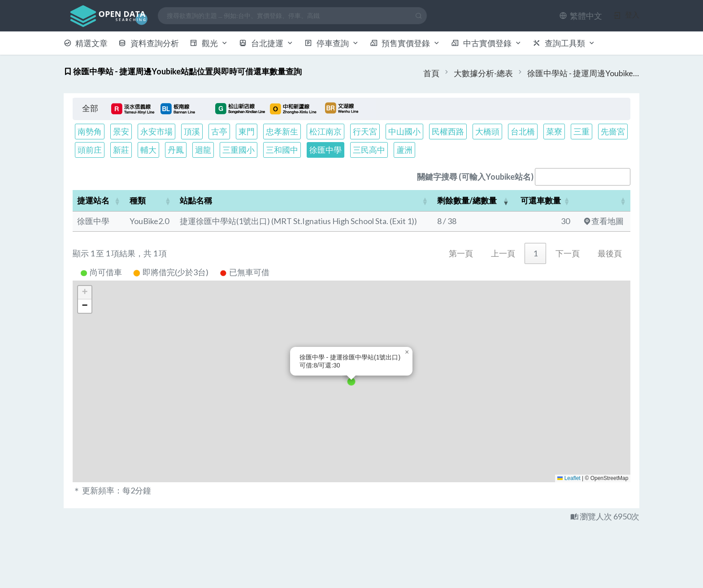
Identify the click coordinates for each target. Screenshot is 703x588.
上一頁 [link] (503, 253)
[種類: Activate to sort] (150, 201)
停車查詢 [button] (332, 43)
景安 (121, 131)
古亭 (219, 131)
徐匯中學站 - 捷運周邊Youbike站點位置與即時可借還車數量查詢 (583, 73)
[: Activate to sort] (602, 201)
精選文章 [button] (86, 43)
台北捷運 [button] (266, 43)
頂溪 (192, 131)
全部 (90, 108)
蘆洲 (404, 150)
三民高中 (369, 150)
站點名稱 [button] (196, 200)
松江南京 (325, 131)
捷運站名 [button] (93, 200)
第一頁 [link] (461, 253)
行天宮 (365, 131)
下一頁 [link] (568, 253)
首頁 (431, 73)
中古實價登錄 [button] (486, 43)
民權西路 (448, 131)
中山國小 (404, 131)
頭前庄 (90, 150)
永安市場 (156, 131)
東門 (247, 131)
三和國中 (282, 150)
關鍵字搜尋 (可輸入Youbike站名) (475, 177)
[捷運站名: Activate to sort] (99, 201)
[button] (581, 16)
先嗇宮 (613, 131)
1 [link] (535, 253)
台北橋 (523, 131)
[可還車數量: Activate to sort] (544, 201)
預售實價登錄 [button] (405, 43)
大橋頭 (487, 131)
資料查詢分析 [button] (149, 43)
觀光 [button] (209, 43)
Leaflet (569, 478)
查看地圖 (603, 221)
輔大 (148, 150)
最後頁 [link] (610, 253)
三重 (581, 131)
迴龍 (203, 150)
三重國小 (239, 150)
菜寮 (554, 131)
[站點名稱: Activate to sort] (304, 201)
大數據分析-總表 (483, 73)
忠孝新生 (282, 131)
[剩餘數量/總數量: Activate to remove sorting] (473, 201)
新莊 (121, 150)
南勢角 (90, 131)
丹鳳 (176, 150)
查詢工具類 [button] (564, 43)
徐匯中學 (325, 150)
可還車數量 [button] (541, 200)
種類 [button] (138, 200)
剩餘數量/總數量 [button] (467, 200)
